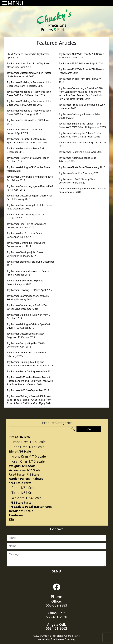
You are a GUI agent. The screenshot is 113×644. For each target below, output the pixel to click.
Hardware (16, 515)
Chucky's (54, 20)
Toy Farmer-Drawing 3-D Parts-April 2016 (29, 290)
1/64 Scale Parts (20, 483)
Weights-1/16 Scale (22, 466)
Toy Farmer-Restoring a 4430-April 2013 (80, 152)
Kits (12, 519)
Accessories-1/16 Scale (25, 470)
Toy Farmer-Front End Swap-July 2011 (79, 173)
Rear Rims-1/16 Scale (28, 461)
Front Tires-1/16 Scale (29, 442)
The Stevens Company (63, 639)
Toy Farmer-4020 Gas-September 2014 (28, 390)
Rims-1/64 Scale (24, 488)
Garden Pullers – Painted (26, 479)
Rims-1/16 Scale (20, 451)
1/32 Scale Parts (20, 502)
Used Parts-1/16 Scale (24, 474)
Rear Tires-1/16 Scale (28, 447)
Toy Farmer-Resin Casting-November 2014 (30, 371)
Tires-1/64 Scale (24, 493)
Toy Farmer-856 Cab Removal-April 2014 (81, 63)
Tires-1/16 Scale (20, 437)
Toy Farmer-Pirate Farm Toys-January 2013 (82, 167)
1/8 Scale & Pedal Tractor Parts (30, 507)
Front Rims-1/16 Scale (29, 456)
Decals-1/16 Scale (21, 511)
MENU (15, 3)
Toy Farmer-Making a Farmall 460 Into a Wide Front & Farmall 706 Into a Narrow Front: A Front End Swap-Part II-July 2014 (29, 400)
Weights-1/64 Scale (27, 498)
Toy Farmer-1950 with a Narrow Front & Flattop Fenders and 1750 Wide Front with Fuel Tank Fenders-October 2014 (30, 381)
